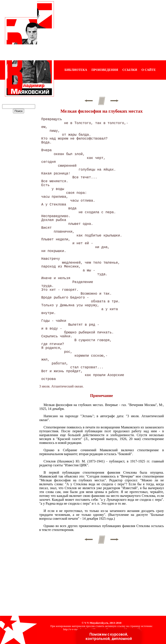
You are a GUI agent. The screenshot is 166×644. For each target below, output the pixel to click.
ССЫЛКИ (130, 70)
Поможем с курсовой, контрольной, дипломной (109, 636)
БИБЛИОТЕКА (76, 70)
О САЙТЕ (149, 70)
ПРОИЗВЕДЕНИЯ (105, 70)
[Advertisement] (110, 30)
